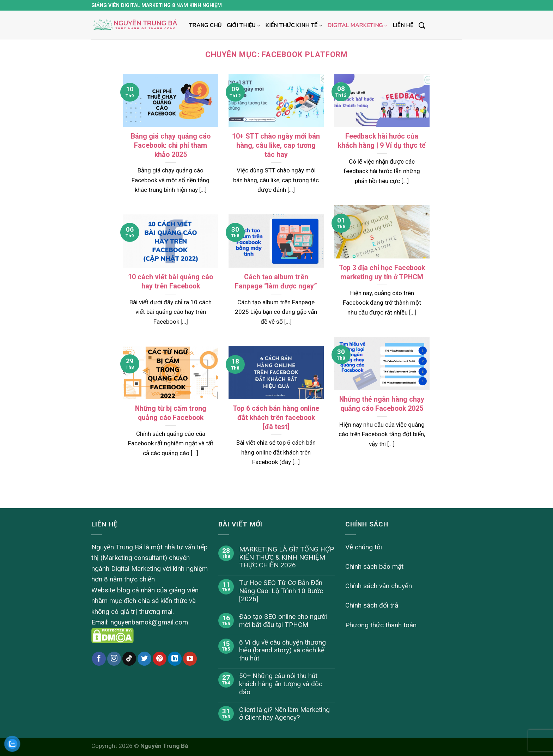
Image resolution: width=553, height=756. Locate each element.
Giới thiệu (244, 25)
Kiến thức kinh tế (294, 25)
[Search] (422, 26)
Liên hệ (403, 25)
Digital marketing (357, 25)
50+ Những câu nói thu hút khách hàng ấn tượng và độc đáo (281, 684)
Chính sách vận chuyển (379, 586)
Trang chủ (205, 25)
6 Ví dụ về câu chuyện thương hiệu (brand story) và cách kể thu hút (282, 651)
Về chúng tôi (364, 547)
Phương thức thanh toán (381, 625)
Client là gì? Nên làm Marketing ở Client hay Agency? (284, 714)
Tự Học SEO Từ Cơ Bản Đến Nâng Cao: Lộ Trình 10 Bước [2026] (281, 591)
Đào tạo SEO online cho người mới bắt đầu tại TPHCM (283, 621)
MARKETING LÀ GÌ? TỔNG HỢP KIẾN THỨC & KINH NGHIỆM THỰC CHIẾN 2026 (287, 557)
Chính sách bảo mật (374, 566)
